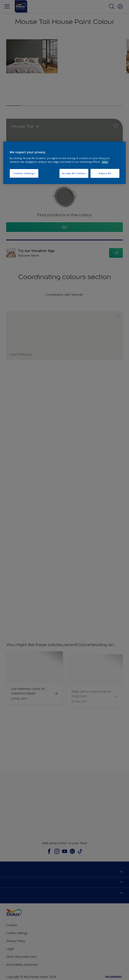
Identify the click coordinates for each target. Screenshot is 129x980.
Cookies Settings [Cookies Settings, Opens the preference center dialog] (24, 173)
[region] (64, 163)
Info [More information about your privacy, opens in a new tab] (105, 162)
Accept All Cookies (74, 173)
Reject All (105, 173)
